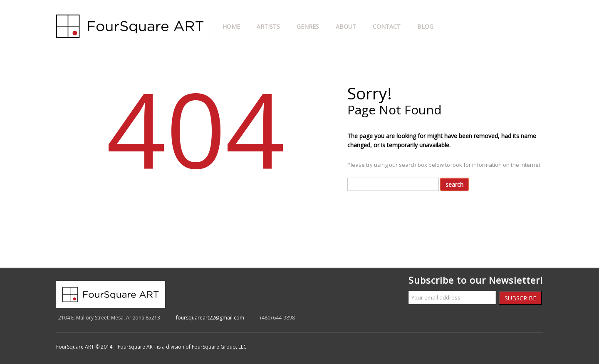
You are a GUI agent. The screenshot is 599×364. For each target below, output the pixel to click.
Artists (268, 26)
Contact (387, 26)
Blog (425, 26)
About (346, 26)
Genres (308, 26)
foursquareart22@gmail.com (210, 318)
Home (231, 26)
